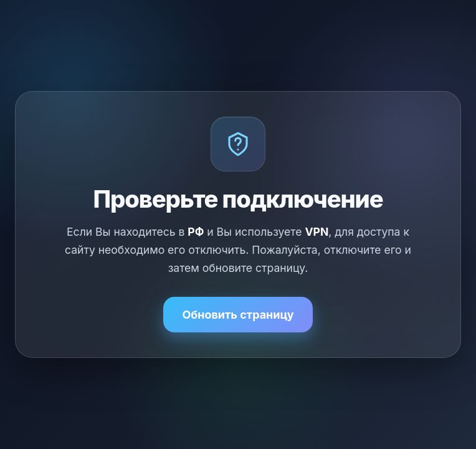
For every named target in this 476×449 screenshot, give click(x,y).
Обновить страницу (238, 315)
